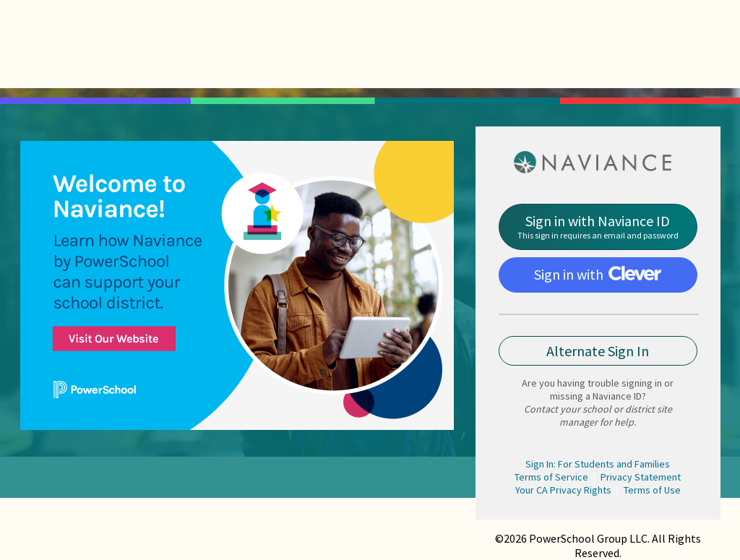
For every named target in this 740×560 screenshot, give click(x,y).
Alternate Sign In (598, 351)
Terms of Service (551, 477)
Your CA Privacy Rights (563, 490)
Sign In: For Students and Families (598, 464)
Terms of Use (652, 490)
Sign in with (598, 274)
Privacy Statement (641, 477)
